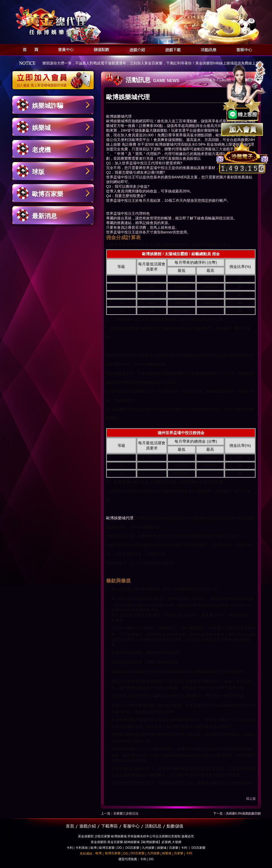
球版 (38, 172)
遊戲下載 (171, 49)
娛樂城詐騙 (48, 106)
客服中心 (243, 49)
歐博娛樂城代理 (120, 518)
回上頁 (251, 799)
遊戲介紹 (136, 49)
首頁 (29, 49)
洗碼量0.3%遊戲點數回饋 (243, 813)
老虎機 (41, 150)
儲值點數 (100, 49)
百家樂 (174, 848)
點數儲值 (175, 826)
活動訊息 (207, 49)
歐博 (94, 848)
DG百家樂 (132, 848)
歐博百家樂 (48, 194)
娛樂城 (41, 128)
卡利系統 (82, 848)
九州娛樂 (148, 848)
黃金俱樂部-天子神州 (66, 21)
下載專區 (109, 826)
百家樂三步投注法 (126, 813)
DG (120, 848)
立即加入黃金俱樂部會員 (55, 77)
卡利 (70, 848)
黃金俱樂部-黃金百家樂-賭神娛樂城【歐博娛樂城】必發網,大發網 (136, 842)
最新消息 (44, 216)
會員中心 (65, 49)
